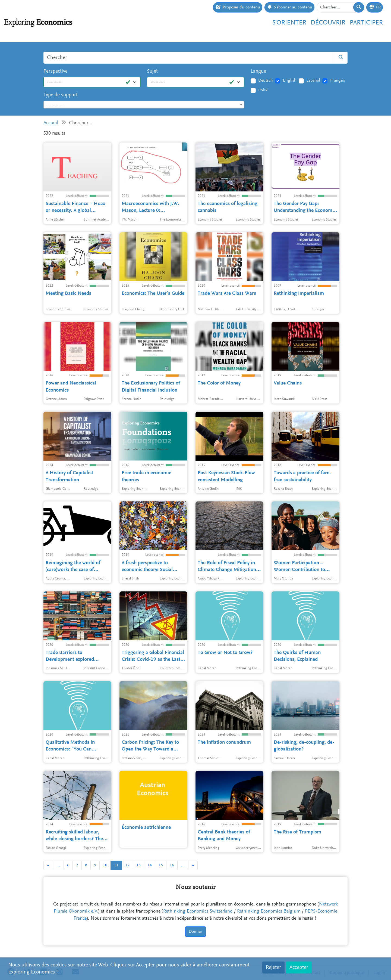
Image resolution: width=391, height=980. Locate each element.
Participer (366, 23)
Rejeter (273, 967)
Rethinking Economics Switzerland (198, 911)
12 (127, 865)
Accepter (299, 967)
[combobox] (144, 105)
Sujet (152, 71)
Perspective (56, 71)
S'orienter (289, 23)
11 (116, 865)
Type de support (61, 95)
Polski (263, 90)
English (290, 80)
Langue (258, 71)
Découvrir (328, 23)
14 (150, 865)
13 (138, 865)
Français (338, 80)
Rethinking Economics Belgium (269, 911)
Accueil (51, 123)
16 (172, 865)
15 (161, 865)
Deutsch (266, 80)
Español (313, 80)
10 (105, 865)
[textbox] (144, 105)
